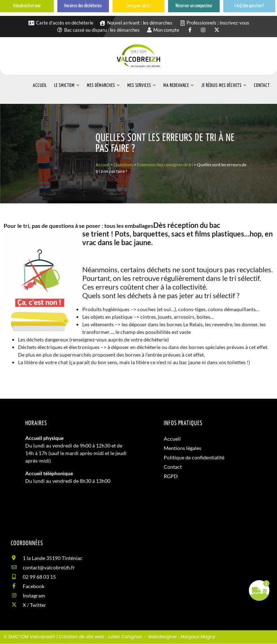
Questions (123, 165)
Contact (173, 467)
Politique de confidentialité (194, 457)
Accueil (103, 165)
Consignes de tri (138, 6)
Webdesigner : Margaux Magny (182, 637)
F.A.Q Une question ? (249, 6)
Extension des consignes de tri (165, 165)
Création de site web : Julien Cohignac (101, 637)
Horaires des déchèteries (83, 6)
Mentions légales (183, 448)
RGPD (171, 476)
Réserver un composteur (194, 6)
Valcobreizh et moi (27, 6)
